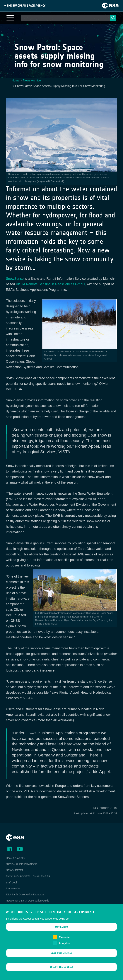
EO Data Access (15, 907)
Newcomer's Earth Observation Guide (28, 901)
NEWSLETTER (15, 870)
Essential (65, 941)
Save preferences (61, 957)
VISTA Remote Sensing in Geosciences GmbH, (51, 284)
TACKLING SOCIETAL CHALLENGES (28, 876)
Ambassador (13, 888)
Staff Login (12, 883)
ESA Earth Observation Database (25, 894)
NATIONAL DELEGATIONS (22, 864)
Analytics (65, 947)
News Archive (32, 80)
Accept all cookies (61, 971)
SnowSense (15, 279)
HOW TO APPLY (16, 858)
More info (61, 931)
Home (16, 80)
